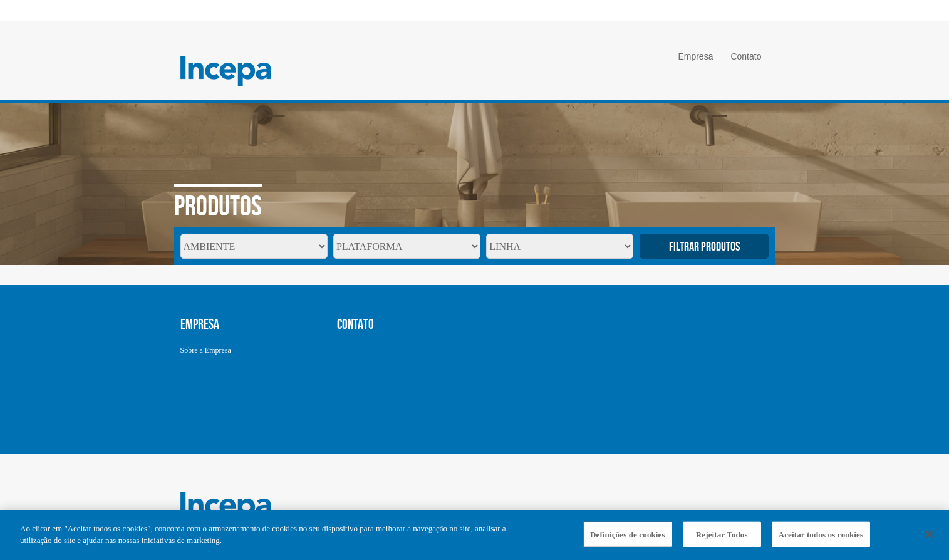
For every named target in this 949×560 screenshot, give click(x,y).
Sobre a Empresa (206, 350)
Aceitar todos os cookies (821, 537)
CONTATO (355, 324)
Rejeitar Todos (722, 537)
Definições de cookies (628, 537)
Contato (746, 56)
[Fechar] (929, 537)
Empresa (695, 56)
